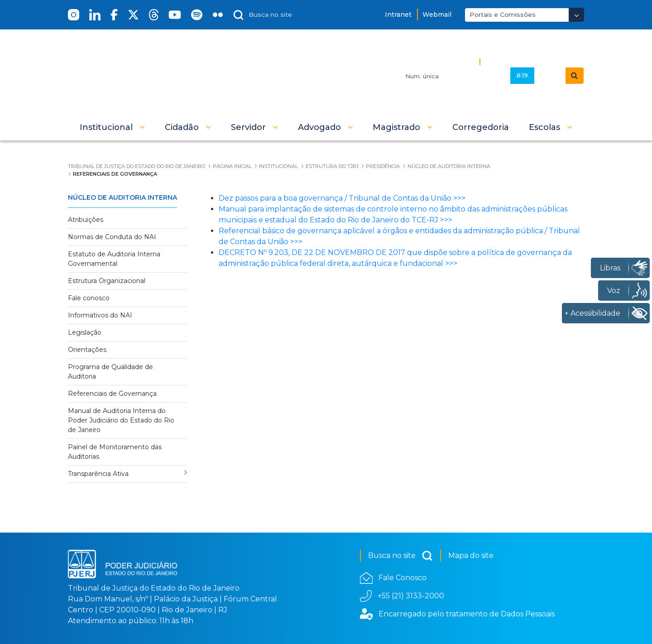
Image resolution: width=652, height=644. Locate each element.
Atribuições (86, 220)
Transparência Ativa (98, 474)
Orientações (87, 350)
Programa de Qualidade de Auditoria (110, 372)
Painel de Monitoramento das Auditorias (115, 452)
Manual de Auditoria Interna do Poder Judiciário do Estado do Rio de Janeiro (121, 420)
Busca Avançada (515, 61)
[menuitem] (481, 127)
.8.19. (522, 75)
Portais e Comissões (503, 14)
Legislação (85, 332)
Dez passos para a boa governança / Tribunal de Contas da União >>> (342, 198)
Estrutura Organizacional (107, 281)
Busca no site (400, 556)
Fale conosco (89, 298)
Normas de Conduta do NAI (112, 237)
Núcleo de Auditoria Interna (122, 197)
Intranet (398, 14)
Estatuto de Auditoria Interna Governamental (114, 259)
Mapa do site (471, 555)
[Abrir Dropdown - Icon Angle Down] (576, 15)
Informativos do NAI (100, 315)
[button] (112, 127)
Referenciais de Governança (112, 394)
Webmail (437, 14)
